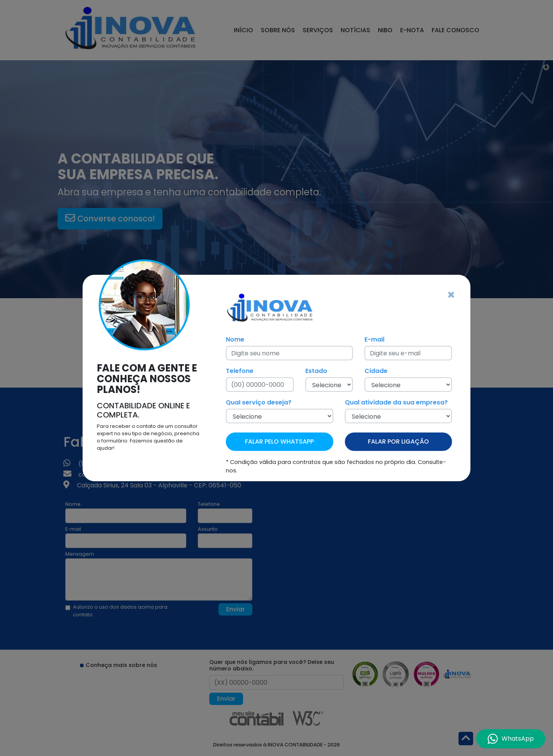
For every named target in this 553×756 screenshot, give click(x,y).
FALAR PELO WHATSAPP (279, 442)
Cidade (376, 371)
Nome (235, 339)
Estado (316, 371)
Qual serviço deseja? (259, 402)
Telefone (240, 371)
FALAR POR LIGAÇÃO (398, 442)
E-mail (374, 339)
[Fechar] (451, 295)
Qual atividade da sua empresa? (396, 402)
